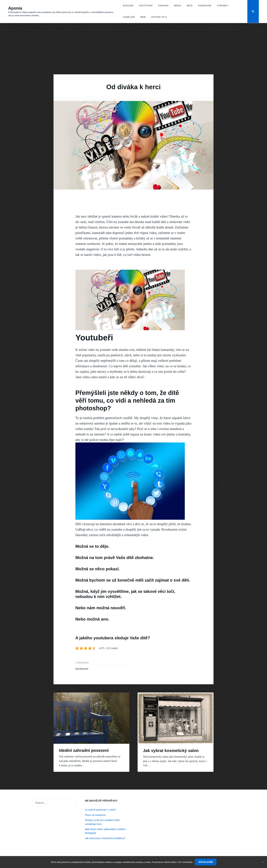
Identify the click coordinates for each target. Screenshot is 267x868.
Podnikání (205, 6)
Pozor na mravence (95, 815)
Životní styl (159, 17)
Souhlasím (206, 862)
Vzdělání (129, 17)
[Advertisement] (133, 49)
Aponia (15, 8)
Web (143, 17)
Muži (190, 6)
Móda (178, 6)
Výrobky (223, 6)
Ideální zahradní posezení (84, 750)
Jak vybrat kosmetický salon (171, 751)
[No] (263, 862)
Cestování (146, 6)
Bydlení (128, 6)
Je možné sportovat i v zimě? (100, 810)
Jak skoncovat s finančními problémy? (105, 838)
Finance (163, 6)
